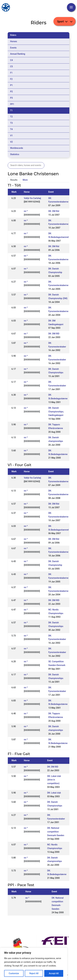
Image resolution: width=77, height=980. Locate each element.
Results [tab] (14, 180)
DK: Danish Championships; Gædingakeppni (56, 412)
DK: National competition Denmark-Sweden (56, 832)
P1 (11, 85)
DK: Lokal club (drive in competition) (54, 780)
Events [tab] (13, 48)
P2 (11, 92)
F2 (11, 79)
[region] (34, 964)
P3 (11, 98)
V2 (11, 142)
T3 (11, 123)
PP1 (12, 104)
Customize (14, 973)
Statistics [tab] (15, 154)
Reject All (34, 973)
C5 (11, 66)
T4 (11, 129)
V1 (11, 136)
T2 (11, 117)
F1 (11, 73)
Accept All (54, 973)
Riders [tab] (13, 35)
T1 (11, 110)
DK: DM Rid (54, 211)
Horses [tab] (14, 41)
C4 (11, 60)
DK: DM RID (54, 334)
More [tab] (25, 180)
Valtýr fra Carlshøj (32, 198)
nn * (26, 211)
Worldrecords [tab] (17, 148)
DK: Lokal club (54, 793)
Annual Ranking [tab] (18, 54)
